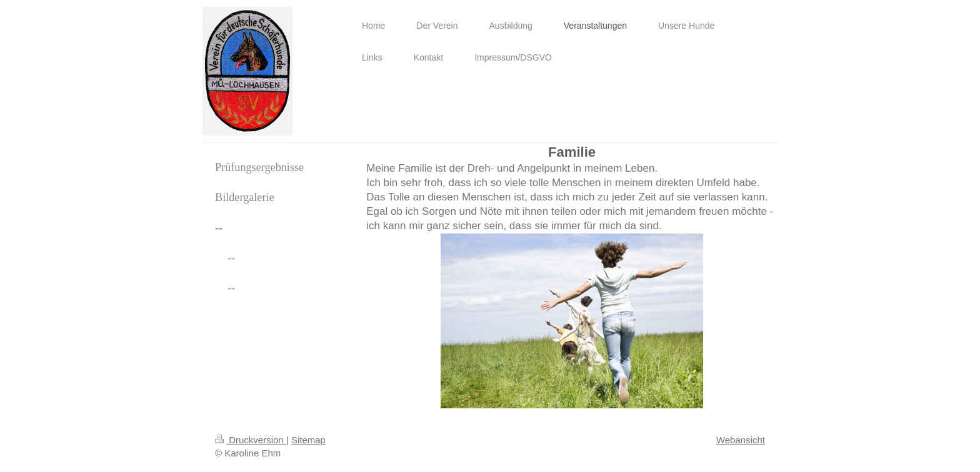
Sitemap (308, 440)
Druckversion (251, 440)
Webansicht (741, 440)
